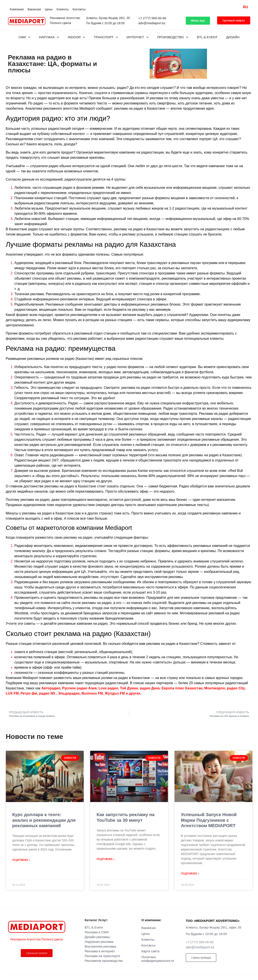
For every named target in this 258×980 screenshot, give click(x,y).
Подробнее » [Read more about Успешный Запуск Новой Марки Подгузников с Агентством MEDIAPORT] (190, 874)
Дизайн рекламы (97, 937)
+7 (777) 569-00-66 (152, 18)
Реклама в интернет (100, 951)
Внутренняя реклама (101, 946)
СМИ (24, 37)
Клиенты (62, 9)
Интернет (137, 37)
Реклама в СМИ (97, 932)
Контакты (79, 9)
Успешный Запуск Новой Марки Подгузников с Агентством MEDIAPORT (209, 820)
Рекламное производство (104, 961)
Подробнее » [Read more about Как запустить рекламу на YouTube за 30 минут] (106, 859)
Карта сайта (151, 951)
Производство (173, 37)
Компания (17, 9)
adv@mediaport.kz (152, 23)
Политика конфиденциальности (158, 959)
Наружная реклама (99, 942)
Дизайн (233, 37)
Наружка (49, 37)
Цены (49, 9)
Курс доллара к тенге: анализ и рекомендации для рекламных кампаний (44, 820)
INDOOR (76, 37)
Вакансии (34, 9)
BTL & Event (207, 37)
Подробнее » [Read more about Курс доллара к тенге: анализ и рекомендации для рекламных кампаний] (21, 860)
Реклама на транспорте (103, 956)
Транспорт (106, 37)
